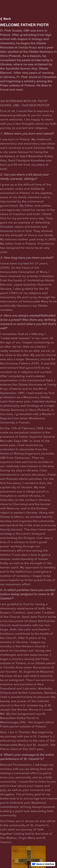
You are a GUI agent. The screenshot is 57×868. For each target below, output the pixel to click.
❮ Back (5, 19)
